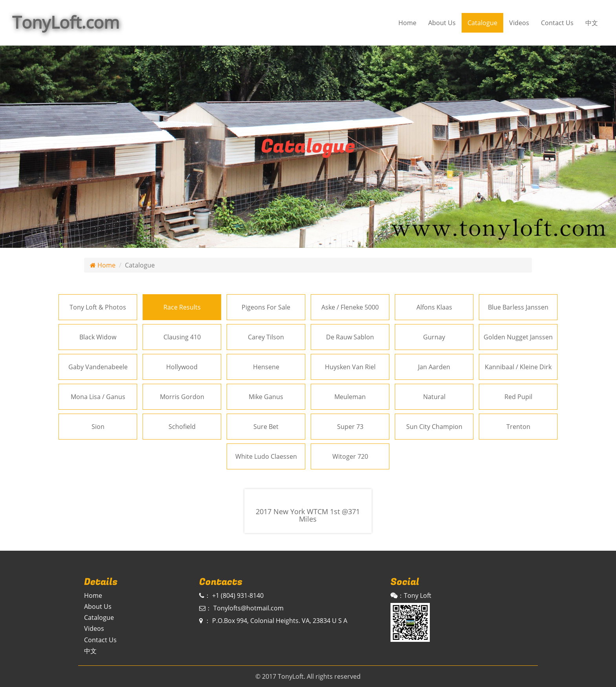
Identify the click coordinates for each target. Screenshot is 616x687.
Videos (519, 23)
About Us (442, 23)
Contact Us (557, 23)
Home (407, 23)
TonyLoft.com (66, 22)
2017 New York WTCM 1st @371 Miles (308, 516)
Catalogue (482, 23)
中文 (592, 23)
